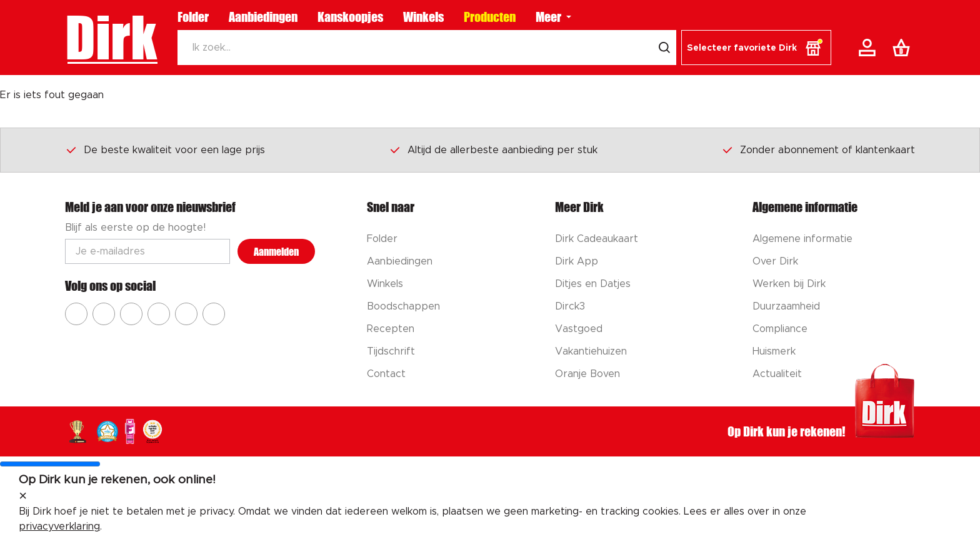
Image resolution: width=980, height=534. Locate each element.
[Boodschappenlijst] (904, 48)
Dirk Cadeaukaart (597, 239)
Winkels (423, 17)
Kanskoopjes (350, 17)
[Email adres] (147, 251)
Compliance (780, 329)
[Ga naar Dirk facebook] (76, 314)
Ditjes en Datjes (593, 284)
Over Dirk (775, 261)
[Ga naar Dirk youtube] (131, 314)
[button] (756, 48)
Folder (193, 17)
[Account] (869, 48)
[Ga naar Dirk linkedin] (214, 314)
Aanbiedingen (263, 17)
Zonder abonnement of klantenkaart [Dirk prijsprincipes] (818, 149)
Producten (490, 17)
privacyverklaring (59, 526)
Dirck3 (570, 306)
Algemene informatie (802, 239)
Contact (386, 374)
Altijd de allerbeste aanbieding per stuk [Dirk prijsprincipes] (493, 149)
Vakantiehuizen (591, 351)
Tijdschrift (391, 351)
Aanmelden (276, 252)
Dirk (111, 38)
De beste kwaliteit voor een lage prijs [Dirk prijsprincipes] (165, 149)
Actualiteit (777, 374)
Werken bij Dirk (789, 284)
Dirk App (577, 261)
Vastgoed (579, 329)
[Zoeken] (415, 48)
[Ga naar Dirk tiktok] (186, 314)
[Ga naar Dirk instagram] (104, 314)
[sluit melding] (23, 496)
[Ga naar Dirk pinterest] (159, 314)
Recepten (391, 329)
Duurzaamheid (786, 306)
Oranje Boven (587, 374)
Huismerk (774, 351)
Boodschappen (403, 306)
